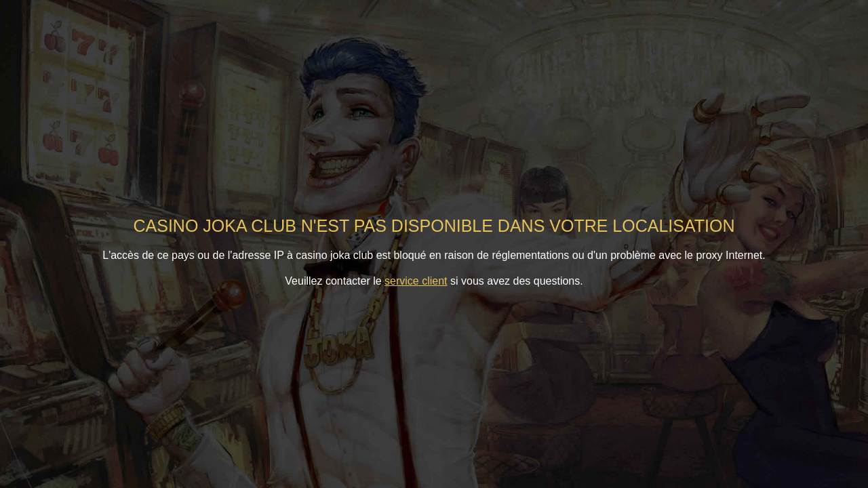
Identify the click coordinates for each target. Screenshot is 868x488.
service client (416, 281)
